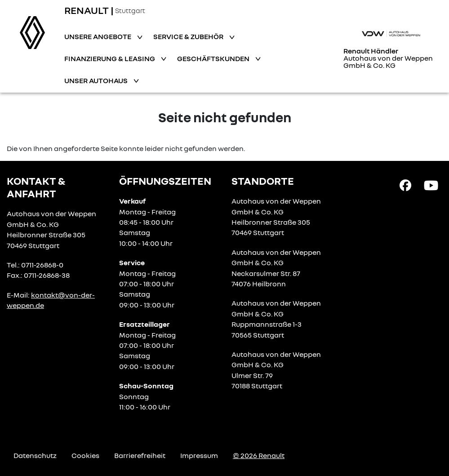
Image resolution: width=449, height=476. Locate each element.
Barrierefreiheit (140, 455)
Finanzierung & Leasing (110, 58)
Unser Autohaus (97, 80)
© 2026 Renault (259, 455)
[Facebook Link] (405, 185)
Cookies (85, 455)
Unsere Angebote (98, 36)
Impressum (199, 455)
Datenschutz (35, 455)
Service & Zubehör (189, 36)
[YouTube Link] (431, 185)
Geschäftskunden (214, 58)
